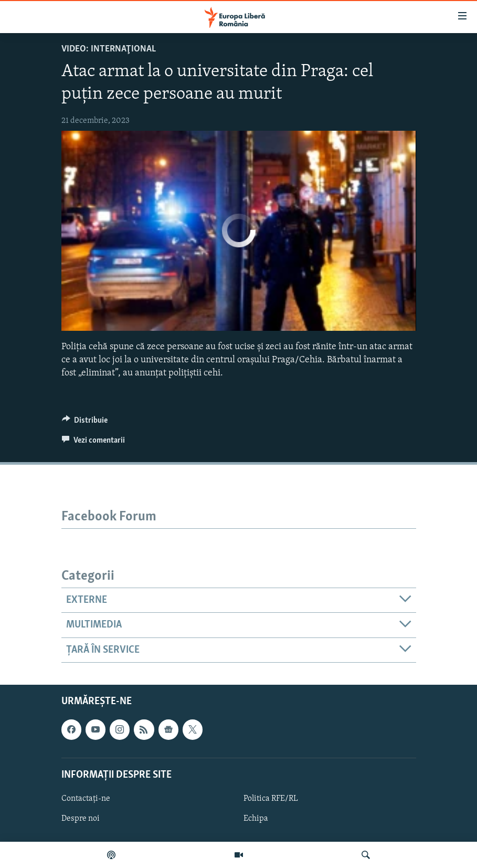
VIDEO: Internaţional (109, 49)
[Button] (85, 423)
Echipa (256, 819)
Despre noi (81, 819)
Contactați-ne (86, 799)
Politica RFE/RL (271, 799)
